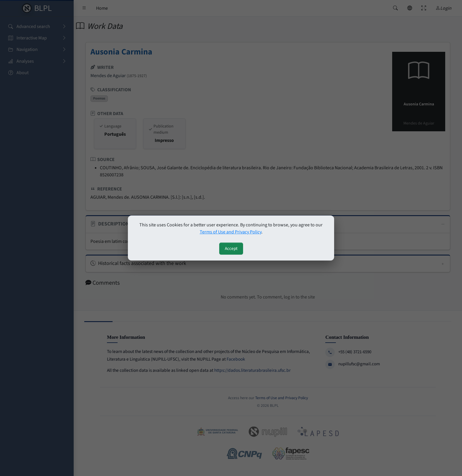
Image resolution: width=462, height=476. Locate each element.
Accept (231, 248)
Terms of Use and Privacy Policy (231, 232)
